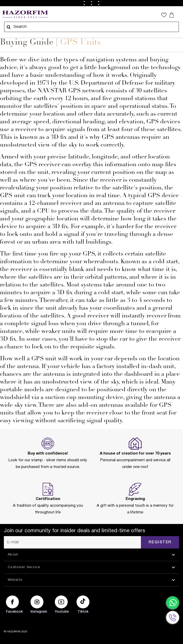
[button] (165, 15)
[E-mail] (73, 542)
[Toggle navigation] (178, 15)
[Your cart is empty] (172, 15)
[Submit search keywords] (9, 27)
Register (160, 542)
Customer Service (24, 567)
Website (15, 580)
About (13, 555)
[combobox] (91, 27)
